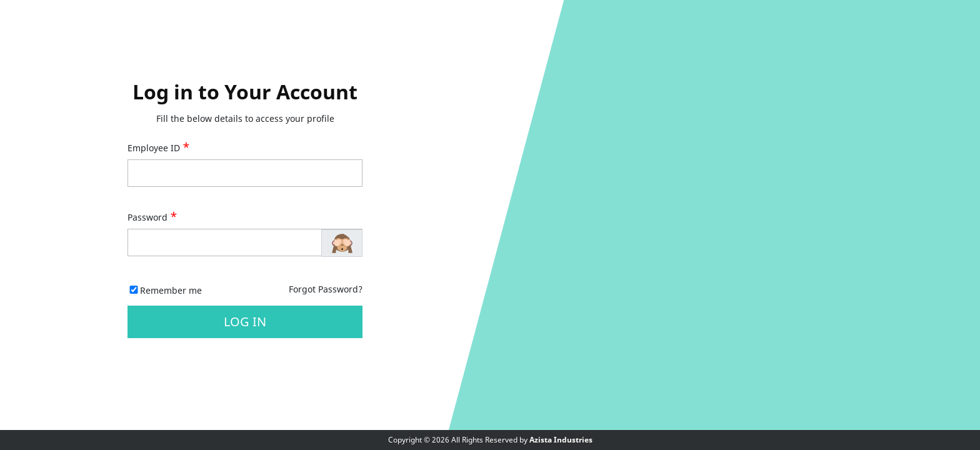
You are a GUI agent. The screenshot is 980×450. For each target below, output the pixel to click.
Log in (245, 322)
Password (152, 217)
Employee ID (159, 148)
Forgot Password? (326, 289)
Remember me (171, 290)
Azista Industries (561, 440)
